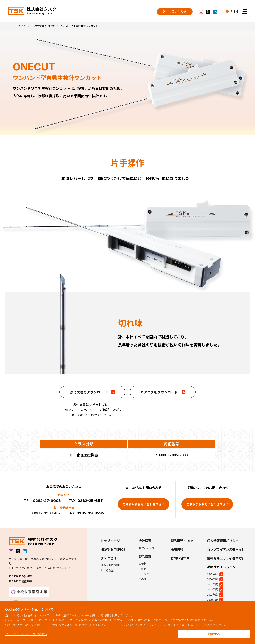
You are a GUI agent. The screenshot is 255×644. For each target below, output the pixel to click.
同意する (214, 634)
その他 (143, 579)
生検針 (52, 26)
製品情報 (39, 26)
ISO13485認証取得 (20, 576)
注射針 (143, 569)
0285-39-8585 (46, 513)
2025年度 (215, 574)
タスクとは (109, 558)
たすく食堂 (107, 570)
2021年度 (215, 595)
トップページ (23, 26)
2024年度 (215, 579)
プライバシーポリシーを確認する (26, 634)
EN (236, 12)
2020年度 (215, 600)
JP (226, 12)
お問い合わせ (180, 558)
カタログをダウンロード (163, 392)
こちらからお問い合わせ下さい (144, 504)
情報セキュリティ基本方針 (226, 558)
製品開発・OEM (182, 541)
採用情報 (177, 549)
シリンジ (144, 574)
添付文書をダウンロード (92, 392)
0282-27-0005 (47, 501)
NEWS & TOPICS (113, 549)
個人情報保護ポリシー (223, 541)
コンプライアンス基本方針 (226, 549)
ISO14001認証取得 (20, 581)
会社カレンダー (148, 548)
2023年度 (215, 584)
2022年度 (215, 589)
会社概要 (145, 541)
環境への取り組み (111, 565)
